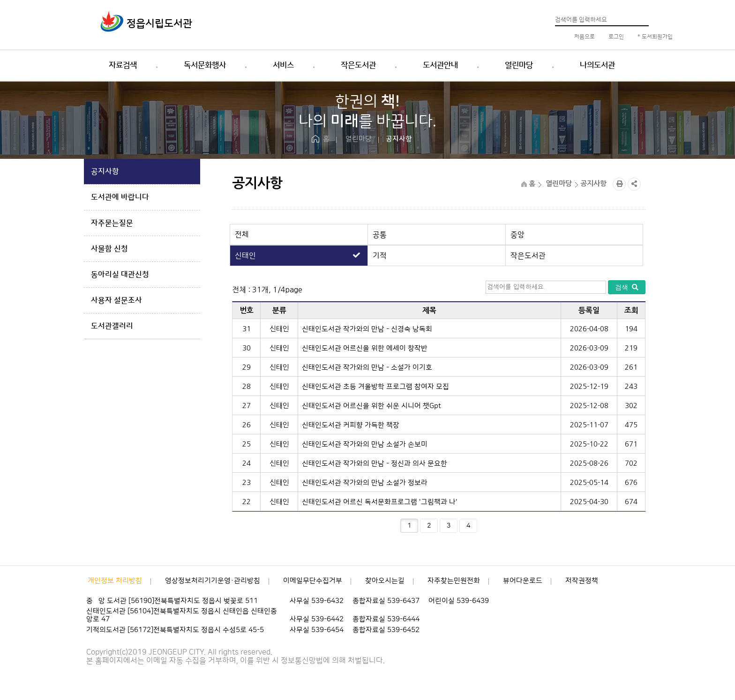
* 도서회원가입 (654, 37)
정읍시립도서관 (159, 24)
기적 (380, 256)
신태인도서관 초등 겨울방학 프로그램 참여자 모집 (375, 387)
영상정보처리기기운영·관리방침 (213, 581)
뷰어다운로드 (523, 581)
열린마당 (519, 65)
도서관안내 (440, 65)
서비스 (283, 65)
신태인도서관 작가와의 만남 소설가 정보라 (365, 483)
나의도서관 (597, 65)
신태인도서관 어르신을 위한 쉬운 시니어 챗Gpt (371, 406)
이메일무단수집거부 (313, 581)
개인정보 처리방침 (115, 581)
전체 (242, 235)
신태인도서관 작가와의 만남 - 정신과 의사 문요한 (375, 464)
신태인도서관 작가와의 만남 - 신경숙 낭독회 (367, 329)
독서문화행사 (205, 65)
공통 (380, 235)
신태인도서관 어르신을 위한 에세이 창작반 (365, 348)
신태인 (245, 256)
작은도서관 (358, 65)
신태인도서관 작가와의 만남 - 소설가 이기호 (367, 368)
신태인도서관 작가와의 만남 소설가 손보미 (365, 444)
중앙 (517, 235)
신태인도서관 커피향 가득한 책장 (351, 425)
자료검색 (123, 65)
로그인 (615, 37)
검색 (627, 287)
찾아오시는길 (385, 581)
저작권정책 (582, 581)
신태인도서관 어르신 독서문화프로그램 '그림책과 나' (380, 502)
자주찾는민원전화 (454, 581)
